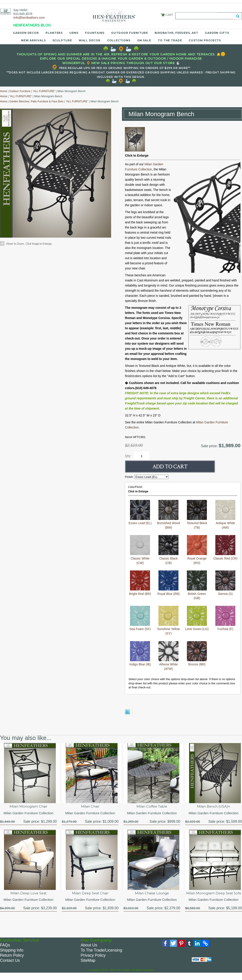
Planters (54, 33)
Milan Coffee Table (152, 807)
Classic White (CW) (140, 558)
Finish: (130, 477)
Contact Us (10, 967)
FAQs (5, 952)
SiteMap (88, 967)
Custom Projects (205, 40)
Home (4, 91)
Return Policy (12, 962)
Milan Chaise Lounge (152, 894)
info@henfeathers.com (29, 18)
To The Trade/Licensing (101, 957)
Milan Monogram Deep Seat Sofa (213, 897)
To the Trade (170, 40)
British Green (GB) (197, 594)
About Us (89, 952)
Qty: (128, 456)
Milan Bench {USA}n (214, 807)
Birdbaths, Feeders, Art (176, 33)
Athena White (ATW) (168, 664)
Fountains (95, 33)
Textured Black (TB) (197, 523)
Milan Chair (90, 807)
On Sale (144, 40)
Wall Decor (90, 40)
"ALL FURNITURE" (44, 91)
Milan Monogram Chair (28, 807)
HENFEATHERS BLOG (32, 25)
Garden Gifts (217, 33)
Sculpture (62, 40)
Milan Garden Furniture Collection (28, 814)
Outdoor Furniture (130, 33)
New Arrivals (33, 40)
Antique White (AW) (225, 523)
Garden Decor (26, 33)
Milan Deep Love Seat (28, 894)
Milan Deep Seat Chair (90, 894)
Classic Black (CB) (168, 558)
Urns (74, 33)
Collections (119, 40)
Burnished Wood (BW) (169, 523)
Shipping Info (12, 957)
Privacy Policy (93, 962)
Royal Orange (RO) (197, 558)
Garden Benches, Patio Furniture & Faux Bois (36, 101)
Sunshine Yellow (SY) (168, 629)
